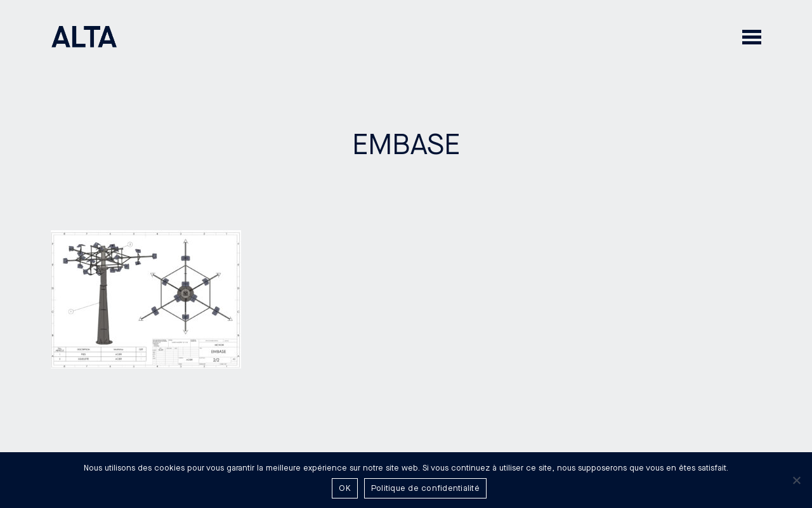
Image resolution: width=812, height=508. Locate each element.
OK (345, 488)
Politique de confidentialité (425, 488)
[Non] (796, 480)
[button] (752, 36)
